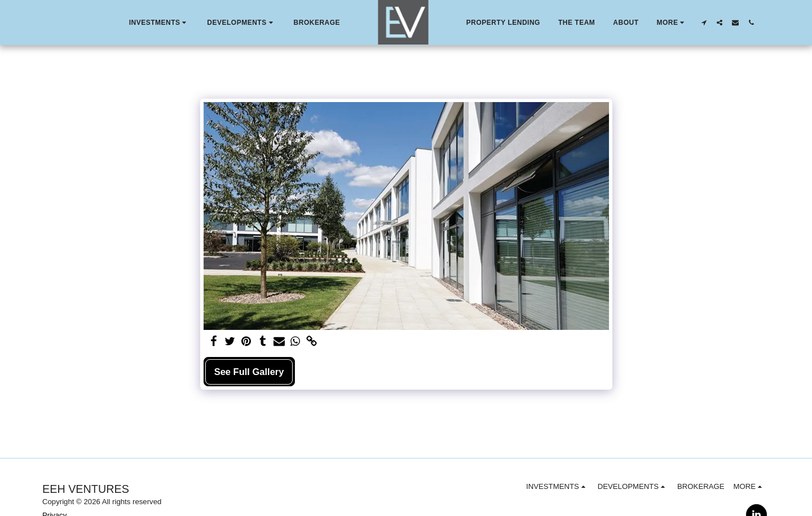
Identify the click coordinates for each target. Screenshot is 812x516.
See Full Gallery (249, 372)
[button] (159, 23)
